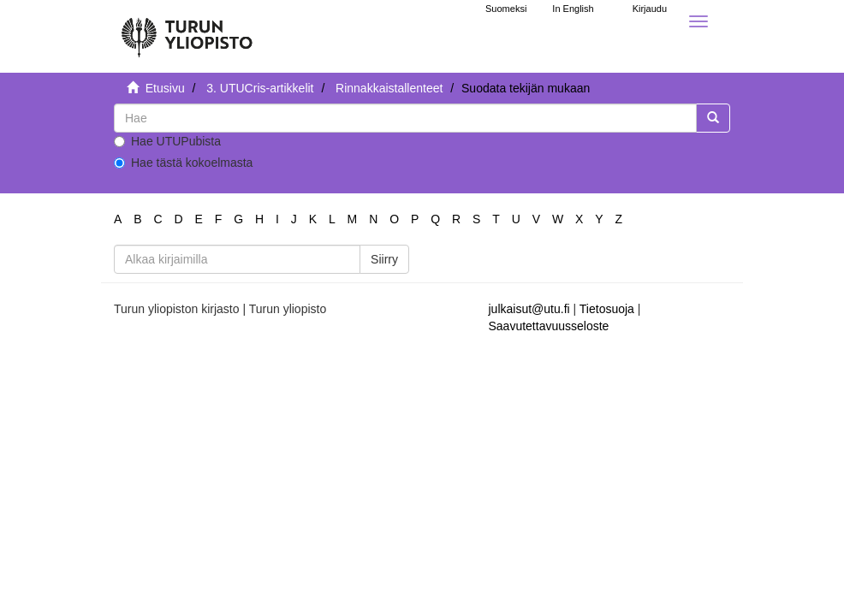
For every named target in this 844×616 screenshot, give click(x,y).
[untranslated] (405, 118)
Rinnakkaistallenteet (389, 88)
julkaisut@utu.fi (529, 309)
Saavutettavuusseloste (549, 326)
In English (573, 9)
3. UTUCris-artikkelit (260, 88)
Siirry (384, 259)
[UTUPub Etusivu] (187, 30)
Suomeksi (506, 9)
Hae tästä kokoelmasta (183, 163)
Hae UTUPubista (167, 141)
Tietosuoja (607, 309)
